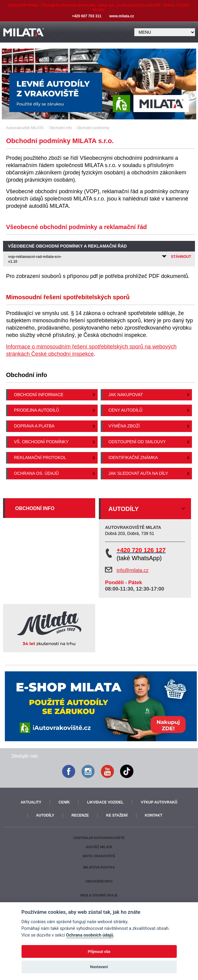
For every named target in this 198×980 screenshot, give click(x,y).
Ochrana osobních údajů (90, 935)
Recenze (80, 815)
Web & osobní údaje (99, 895)
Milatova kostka (99, 867)
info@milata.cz (132, 570)
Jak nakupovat (126, 395)
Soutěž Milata (99, 847)
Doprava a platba (34, 426)
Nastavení (99, 967)
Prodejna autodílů (37, 410)
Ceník (64, 802)
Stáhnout (176, 257)
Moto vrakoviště (99, 856)
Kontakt (154, 815)
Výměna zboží (124, 426)
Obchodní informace (39, 395)
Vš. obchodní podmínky (41, 442)
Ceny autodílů (126, 410)
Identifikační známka (133, 457)
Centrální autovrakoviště (99, 838)
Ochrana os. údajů (36, 473)
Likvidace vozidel (105, 802)
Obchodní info (35, 508)
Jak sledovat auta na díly (138, 473)
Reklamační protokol (40, 457)
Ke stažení (117, 815)
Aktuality (31, 802)
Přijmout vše (99, 952)
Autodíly (45, 815)
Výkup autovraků (159, 802)
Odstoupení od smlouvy (137, 442)
